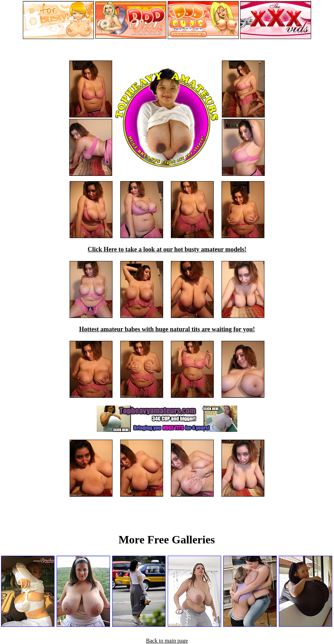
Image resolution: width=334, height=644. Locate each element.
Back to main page (167, 641)
